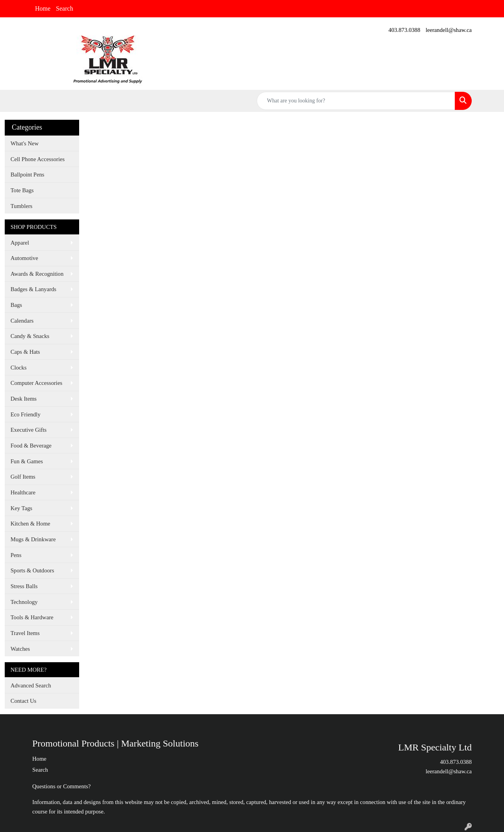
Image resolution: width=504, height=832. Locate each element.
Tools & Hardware (32, 617)
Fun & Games (27, 461)
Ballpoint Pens (28, 175)
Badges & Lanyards (33, 289)
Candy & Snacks (30, 336)
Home (43, 8)
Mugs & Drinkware (33, 539)
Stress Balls (24, 586)
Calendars (22, 321)
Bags (16, 305)
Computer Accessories (36, 383)
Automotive (24, 258)
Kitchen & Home (31, 524)
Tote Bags (22, 190)
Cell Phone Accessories (38, 159)
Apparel (20, 243)
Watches (20, 649)
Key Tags (21, 508)
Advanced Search (31, 685)
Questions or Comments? (61, 786)
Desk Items (24, 399)
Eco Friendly (26, 414)
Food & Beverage (31, 446)
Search (65, 8)
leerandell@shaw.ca (449, 30)
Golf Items (23, 477)
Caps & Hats (25, 352)
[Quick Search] (356, 101)
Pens (16, 555)
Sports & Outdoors (32, 570)
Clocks (19, 368)
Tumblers (22, 206)
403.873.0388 (405, 30)
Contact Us (24, 701)
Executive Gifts (29, 430)
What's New (25, 143)
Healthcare (23, 492)
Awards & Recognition (37, 274)
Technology (24, 602)
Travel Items (25, 633)
